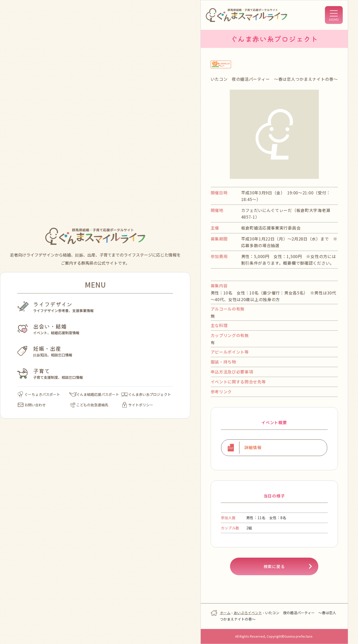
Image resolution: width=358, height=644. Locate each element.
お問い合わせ (32, 405)
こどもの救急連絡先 (89, 405)
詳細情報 (253, 448)
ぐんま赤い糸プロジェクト (146, 394)
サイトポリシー (138, 405)
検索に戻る (274, 567)
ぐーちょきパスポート (39, 394)
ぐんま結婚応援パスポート (94, 394)
